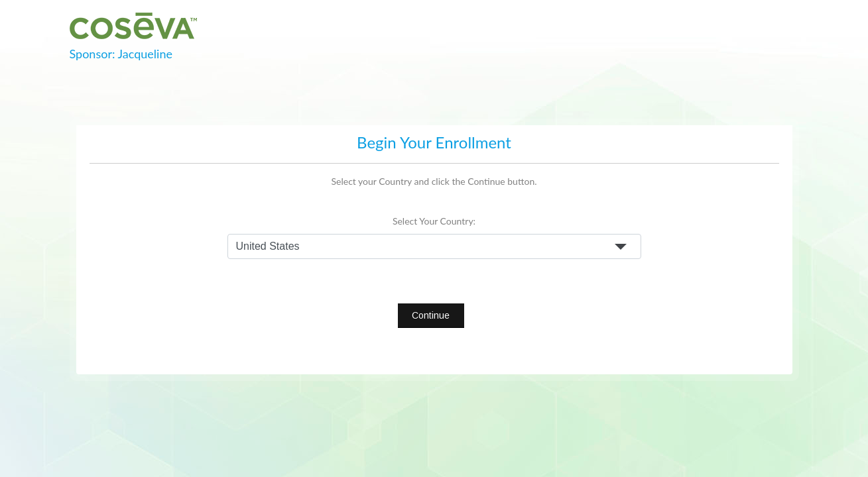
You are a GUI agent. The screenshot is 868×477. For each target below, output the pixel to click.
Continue (431, 315)
